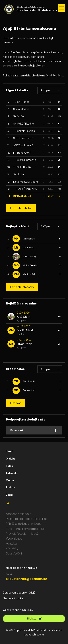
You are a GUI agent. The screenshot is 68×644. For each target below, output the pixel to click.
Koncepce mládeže (18, 514)
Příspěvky (12, 548)
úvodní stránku (54, 75)
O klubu (11, 459)
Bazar (10, 495)
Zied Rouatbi (29, 381)
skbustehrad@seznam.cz (26, 579)
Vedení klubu (14, 539)
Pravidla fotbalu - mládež (22, 534)
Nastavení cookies (14, 598)
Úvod (9, 451)
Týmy (9, 466)
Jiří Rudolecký (29, 256)
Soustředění (14, 553)
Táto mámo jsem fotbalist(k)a (26, 529)
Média (10, 480)
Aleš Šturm (24, 317)
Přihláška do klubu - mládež (24, 524)
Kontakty (12, 543)
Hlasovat (16, 403)
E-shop (10, 487)
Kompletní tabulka (21, 208)
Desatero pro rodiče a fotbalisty (27, 519)
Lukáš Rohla (28, 248)
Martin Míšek (29, 274)
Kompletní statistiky (22, 287)
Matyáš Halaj (29, 239)
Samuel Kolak (29, 390)
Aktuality (12, 473)
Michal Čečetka (30, 265)
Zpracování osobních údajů (19, 593)
